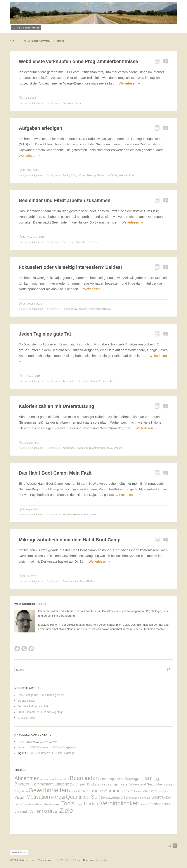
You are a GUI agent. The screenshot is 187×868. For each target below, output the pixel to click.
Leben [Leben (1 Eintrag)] (137, 791)
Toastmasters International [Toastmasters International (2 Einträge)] (41, 804)
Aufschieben (69, 381)
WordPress (66, 860)
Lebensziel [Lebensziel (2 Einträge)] (149, 791)
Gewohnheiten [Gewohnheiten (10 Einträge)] (48, 790)
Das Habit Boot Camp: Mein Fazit (55, 473)
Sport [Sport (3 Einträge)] (156, 797)
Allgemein (37, 103)
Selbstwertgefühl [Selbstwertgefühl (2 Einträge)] (113, 797)
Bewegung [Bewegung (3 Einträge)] (134, 779)
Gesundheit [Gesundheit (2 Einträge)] (155, 784)
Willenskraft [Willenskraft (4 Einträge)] (41, 811)
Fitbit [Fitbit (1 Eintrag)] (111, 785)
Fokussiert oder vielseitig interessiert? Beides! (70, 267)
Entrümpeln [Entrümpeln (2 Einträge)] (78, 784)
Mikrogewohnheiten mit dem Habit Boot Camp (70, 540)
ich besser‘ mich (26, 28)
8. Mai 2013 (29, 98)
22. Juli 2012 (30, 576)
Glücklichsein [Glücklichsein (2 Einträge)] (79, 791)
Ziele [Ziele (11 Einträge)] (66, 811)
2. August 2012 (31, 509)
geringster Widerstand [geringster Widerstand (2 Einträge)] (130, 784)
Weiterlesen (130, 83)
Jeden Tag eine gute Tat (45, 334)
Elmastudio (101, 860)
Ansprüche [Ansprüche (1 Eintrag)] (46, 779)
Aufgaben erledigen (41, 128)
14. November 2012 (34, 237)
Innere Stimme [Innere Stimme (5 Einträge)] (105, 791)
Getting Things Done (74, 175)
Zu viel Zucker (26, 701)
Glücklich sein (26, 718)
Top (170, 846)
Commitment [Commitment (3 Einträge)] (42, 784)
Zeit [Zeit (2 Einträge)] (56, 812)
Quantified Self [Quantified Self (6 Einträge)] (83, 797)
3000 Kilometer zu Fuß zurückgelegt (40, 712)
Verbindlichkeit (126, 175)
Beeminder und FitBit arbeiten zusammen (65, 201)
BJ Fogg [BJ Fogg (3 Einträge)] (152, 779)
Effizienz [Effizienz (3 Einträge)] (61, 784)
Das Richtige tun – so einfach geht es (41, 695)
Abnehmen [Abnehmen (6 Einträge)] (27, 778)
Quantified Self (84, 242)
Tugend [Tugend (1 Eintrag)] (79, 805)
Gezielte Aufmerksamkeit (33, 706)
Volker (22, 747)
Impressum (19, 852)
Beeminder (68, 242)
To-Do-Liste (104, 175)
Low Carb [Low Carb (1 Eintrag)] (163, 791)
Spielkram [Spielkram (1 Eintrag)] (145, 798)
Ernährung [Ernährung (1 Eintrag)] (102, 785)
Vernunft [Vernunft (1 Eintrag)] (144, 805)
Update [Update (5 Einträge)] (92, 804)
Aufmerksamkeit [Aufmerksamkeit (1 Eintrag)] (61, 779)
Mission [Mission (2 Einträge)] (20, 797)
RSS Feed (24, 649)
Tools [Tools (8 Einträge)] (68, 803)
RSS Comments (31, 649)
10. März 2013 (31, 170)
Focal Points (69, 309)
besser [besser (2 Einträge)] (120, 779)
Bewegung (82, 448)
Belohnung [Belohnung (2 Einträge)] (106, 779)
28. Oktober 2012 (32, 304)
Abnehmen (68, 448)
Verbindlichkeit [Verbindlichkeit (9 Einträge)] (120, 803)
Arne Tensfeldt (27, 742)
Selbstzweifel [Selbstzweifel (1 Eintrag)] (132, 798)
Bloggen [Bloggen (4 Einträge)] (23, 784)
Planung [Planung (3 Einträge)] (58, 797)
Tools (78, 103)
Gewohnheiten (81, 514)
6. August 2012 (31, 443)
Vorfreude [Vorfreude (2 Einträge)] (22, 812)
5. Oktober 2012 (32, 376)
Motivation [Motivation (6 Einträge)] (38, 797)
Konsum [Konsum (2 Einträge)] (127, 791)
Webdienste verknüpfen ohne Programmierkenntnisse (78, 62)
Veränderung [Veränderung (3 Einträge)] (160, 804)
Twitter (17, 649)
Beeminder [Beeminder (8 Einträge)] (84, 778)
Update (118, 448)
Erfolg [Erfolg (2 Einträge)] (91, 784)
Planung (91, 175)
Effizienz (67, 514)
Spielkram (68, 103)
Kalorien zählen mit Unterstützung (56, 406)
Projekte (82, 309)
